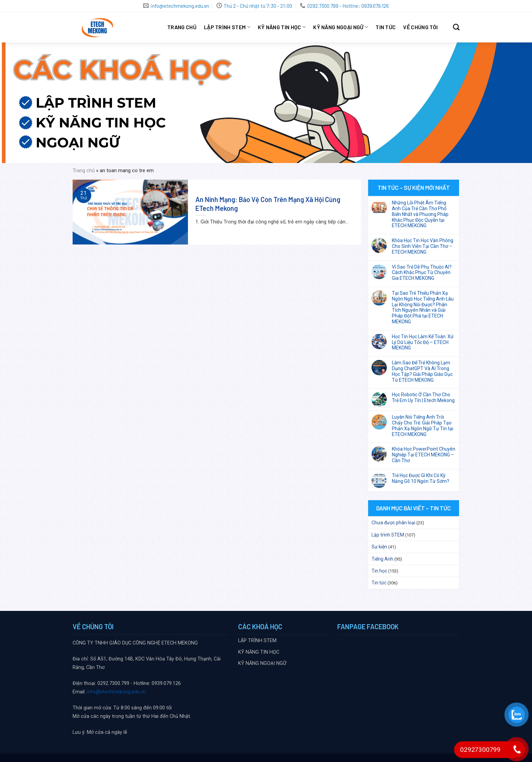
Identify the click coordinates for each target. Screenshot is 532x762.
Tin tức (386, 27)
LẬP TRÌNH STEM (227, 27)
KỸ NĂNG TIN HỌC (282, 27)
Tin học (379, 571)
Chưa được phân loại (393, 523)
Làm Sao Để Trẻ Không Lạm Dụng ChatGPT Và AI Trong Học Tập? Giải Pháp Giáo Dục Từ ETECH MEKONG (422, 371)
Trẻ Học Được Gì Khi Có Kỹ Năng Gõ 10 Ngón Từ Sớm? (421, 478)
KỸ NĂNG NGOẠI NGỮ (341, 27)
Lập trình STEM (388, 535)
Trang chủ (182, 27)
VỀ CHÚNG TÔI (420, 27)
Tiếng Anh (382, 559)
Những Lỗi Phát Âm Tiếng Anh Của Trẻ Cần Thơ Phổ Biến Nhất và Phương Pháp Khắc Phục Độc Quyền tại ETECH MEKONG (420, 214)
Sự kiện (379, 547)
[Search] (456, 27)
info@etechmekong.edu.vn (116, 692)
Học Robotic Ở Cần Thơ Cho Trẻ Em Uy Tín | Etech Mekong (423, 397)
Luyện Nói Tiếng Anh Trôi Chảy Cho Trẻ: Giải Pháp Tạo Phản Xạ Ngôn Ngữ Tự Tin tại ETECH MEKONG (423, 425)
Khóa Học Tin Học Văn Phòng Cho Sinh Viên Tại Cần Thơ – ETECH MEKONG (423, 246)
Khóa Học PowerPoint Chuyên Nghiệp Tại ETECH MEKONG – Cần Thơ (424, 455)
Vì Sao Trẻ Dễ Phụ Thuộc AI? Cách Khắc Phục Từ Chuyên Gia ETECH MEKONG (422, 273)
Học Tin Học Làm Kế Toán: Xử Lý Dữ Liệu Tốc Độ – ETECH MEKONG (423, 342)
